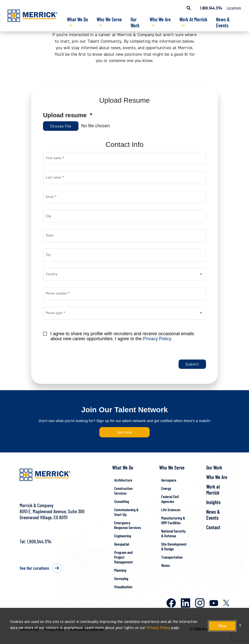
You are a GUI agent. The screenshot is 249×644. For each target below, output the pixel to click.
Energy (166, 488)
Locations (234, 8)
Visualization (123, 587)
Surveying (121, 578)
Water (166, 565)
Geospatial (122, 544)
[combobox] (125, 275)
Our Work (135, 22)
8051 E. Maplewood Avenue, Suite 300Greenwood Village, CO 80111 (52, 514)
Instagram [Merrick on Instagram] (200, 603)
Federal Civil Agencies (170, 499)
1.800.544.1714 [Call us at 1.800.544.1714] (211, 8)
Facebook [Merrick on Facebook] (171, 603)
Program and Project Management (123, 557)
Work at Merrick (213, 490)
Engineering (123, 536)
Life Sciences (171, 510)
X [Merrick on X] (226, 603)
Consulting (122, 501)
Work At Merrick (193, 19)
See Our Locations (34, 568)
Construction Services (123, 491)
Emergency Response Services (128, 525)
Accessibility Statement (87, 629)
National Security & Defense (173, 533)
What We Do (77, 19)
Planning (120, 570)
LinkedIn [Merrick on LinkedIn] (185, 603)
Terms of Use (29, 629)
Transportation (172, 557)
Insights (213, 502)
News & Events (223, 22)
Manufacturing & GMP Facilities (173, 520)
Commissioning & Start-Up (126, 512)
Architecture (123, 480)
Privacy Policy (157, 339)
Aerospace (169, 480)
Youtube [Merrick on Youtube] (214, 603)
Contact (213, 527)
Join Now (124, 432)
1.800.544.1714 (39, 541)
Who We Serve (109, 19)
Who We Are (160, 19)
